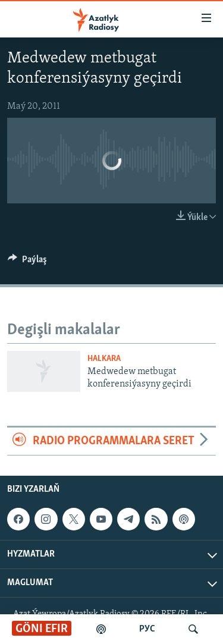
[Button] (27, 262)
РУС (147, 629)
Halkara (104, 359)
